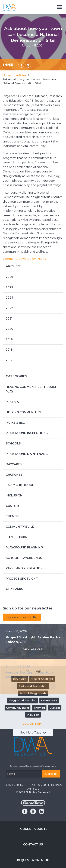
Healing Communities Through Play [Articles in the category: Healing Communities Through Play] (32, 389)
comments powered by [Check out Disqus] (24, 259)
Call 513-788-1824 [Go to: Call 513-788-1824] (15, 785)
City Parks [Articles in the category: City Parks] (14, 589)
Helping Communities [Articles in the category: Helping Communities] (23, 412)
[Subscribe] (51, 774)
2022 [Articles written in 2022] (9, 308)
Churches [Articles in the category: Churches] (14, 475)
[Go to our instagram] (33, 811)
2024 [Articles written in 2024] (10, 298)
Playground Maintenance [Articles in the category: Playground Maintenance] (28, 454)
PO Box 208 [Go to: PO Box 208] (39, 785)
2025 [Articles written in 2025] (9, 287)
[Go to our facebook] (25, 811)
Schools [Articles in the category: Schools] (13, 443)
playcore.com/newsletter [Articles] (22, 617)
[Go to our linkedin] (42, 811)
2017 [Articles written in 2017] (9, 360)
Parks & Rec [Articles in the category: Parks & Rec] (15, 423)
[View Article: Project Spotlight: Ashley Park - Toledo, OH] (33, 649)
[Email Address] (24, 774)
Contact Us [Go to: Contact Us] (33, 844)
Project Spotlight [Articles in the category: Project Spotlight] (22, 579)
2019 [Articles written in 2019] (9, 339)
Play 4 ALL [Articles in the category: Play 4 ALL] (14, 402)
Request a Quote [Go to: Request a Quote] (33, 829)
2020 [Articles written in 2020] (10, 329)
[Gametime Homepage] (33, 805)
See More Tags (33, 733)
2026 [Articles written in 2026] (10, 277)
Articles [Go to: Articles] (21, 75)
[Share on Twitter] (28, 65)
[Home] (10, 7)
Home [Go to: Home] (7, 75)
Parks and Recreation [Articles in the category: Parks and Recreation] (24, 568)
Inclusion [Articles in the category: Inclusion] (14, 495)
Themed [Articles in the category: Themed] (12, 516)
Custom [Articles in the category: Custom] (12, 506)
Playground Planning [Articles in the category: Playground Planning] (24, 547)
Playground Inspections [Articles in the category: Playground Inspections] (27, 433)
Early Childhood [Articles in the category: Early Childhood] (20, 485)
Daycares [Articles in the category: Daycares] (14, 464)
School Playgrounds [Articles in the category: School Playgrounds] (24, 558)
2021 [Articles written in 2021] (9, 319)
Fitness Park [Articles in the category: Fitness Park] (16, 537)
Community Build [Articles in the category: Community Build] (20, 527)
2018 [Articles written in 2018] (9, 350)
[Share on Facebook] (21, 65)
